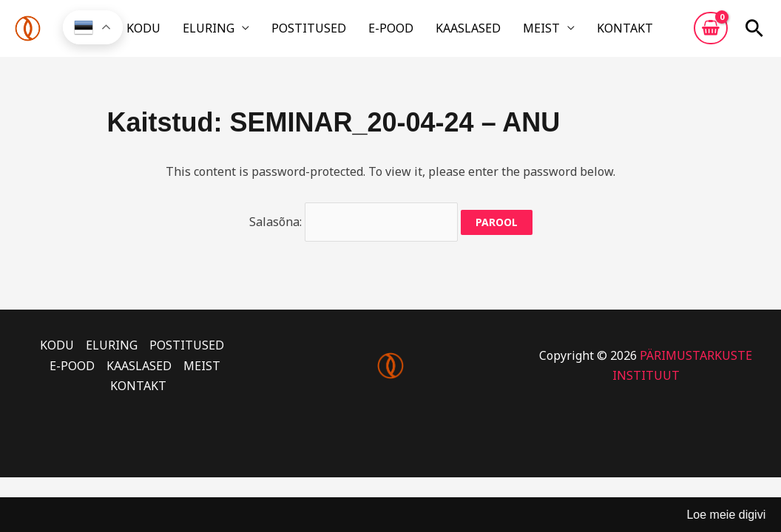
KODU (175, 32)
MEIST (521, 32)
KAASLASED (459, 32)
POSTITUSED (320, 32)
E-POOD (392, 32)
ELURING (230, 32)
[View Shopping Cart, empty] (711, 32)
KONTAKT (595, 32)
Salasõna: (354, 229)
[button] (754, 32)
